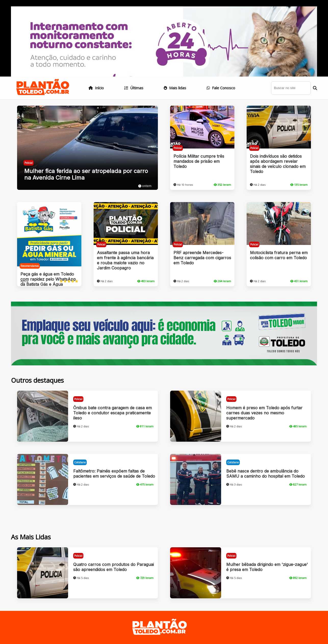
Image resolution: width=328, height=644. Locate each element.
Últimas (134, 88)
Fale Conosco (221, 88)
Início (96, 88)
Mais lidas (175, 88)
